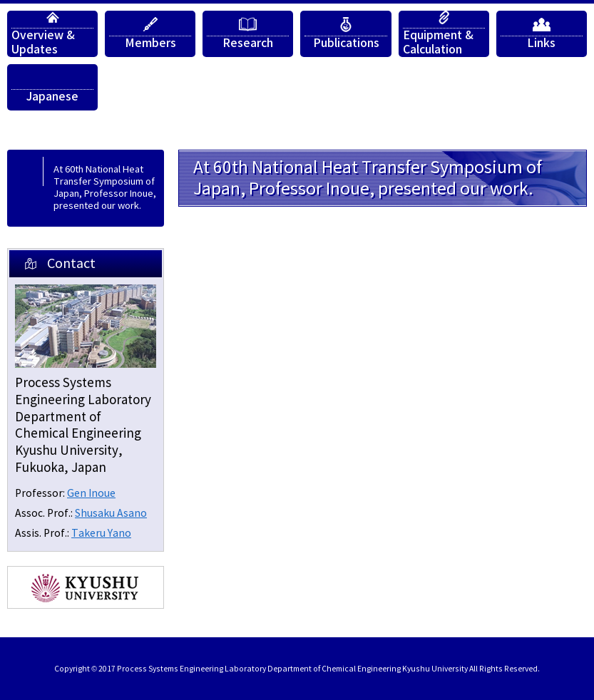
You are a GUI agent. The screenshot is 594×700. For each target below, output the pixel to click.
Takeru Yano (101, 534)
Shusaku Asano (111, 514)
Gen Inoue (91, 494)
